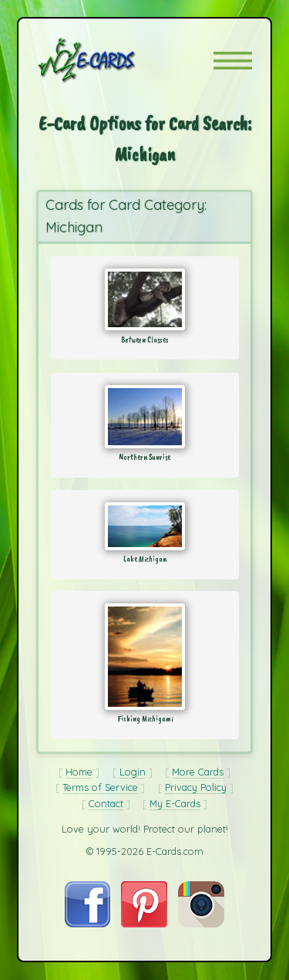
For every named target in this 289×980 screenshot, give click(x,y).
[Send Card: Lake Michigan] (145, 526)
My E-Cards (175, 803)
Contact (106, 803)
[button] (233, 61)
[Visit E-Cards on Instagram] (201, 924)
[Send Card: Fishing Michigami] (145, 657)
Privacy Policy (196, 787)
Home (79, 772)
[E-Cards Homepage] (114, 60)
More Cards (198, 772)
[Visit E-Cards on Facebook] (87, 924)
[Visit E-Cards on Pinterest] (144, 924)
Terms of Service (100, 787)
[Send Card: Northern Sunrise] (145, 417)
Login (133, 772)
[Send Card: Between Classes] (145, 299)
